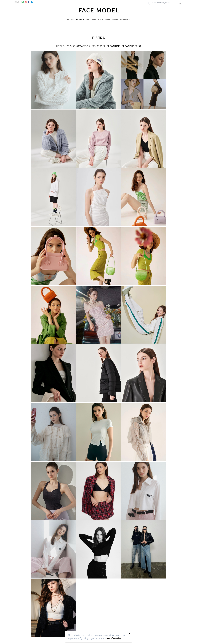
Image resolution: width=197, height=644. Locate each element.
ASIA (100, 19)
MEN (107, 19)
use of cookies (114, 638)
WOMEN (80, 19)
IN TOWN (91, 19)
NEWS (115, 19)
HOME (70, 19)
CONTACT (125, 19)
